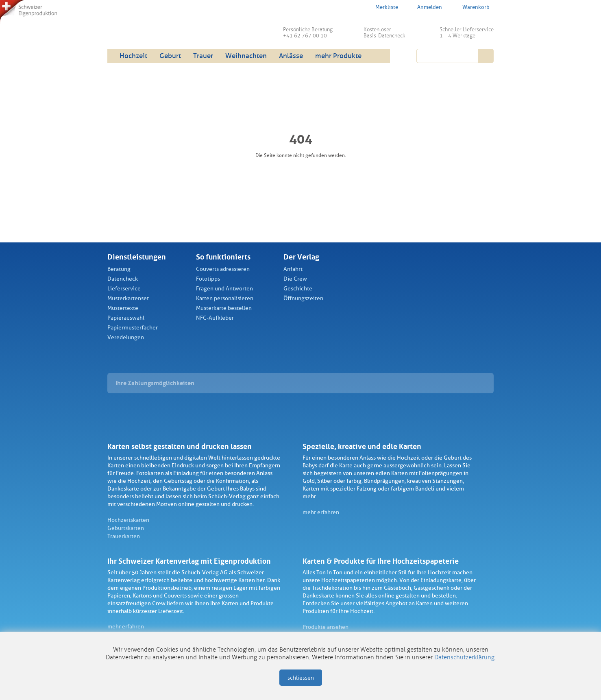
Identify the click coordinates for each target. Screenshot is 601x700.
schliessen (301, 678)
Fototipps (208, 279)
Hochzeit (133, 56)
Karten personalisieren (225, 298)
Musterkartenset (128, 298)
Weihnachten (246, 56)
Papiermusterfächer (133, 328)
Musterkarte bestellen (224, 308)
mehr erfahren (321, 512)
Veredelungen (126, 337)
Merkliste (381, 7)
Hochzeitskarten (128, 520)
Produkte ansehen (326, 627)
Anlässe (291, 56)
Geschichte (298, 289)
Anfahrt (293, 269)
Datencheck (123, 279)
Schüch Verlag (170, 28)
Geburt (170, 56)
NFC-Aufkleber (215, 318)
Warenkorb (471, 7)
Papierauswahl (126, 318)
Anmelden (425, 7)
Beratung (119, 269)
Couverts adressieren (223, 269)
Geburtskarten (126, 528)
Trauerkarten (124, 536)
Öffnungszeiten (303, 298)
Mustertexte (123, 308)
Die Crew (295, 279)
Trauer (203, 56)
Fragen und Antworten (224, 289)
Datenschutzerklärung (464, 657)
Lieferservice (124, 289)
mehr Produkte (338, 56)
